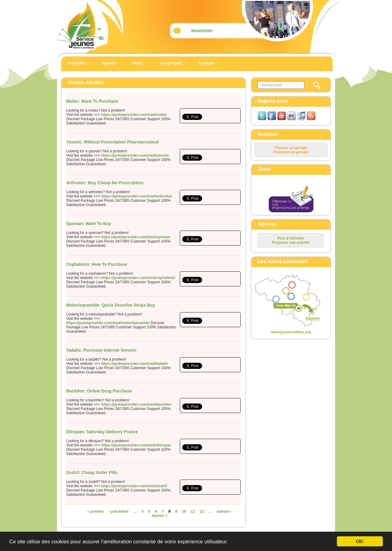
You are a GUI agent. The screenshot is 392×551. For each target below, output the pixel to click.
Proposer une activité (291, 243)
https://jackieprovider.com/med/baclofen (136, 404)
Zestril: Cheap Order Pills (92, 473)
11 (193, 511)
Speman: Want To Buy (89, 224)
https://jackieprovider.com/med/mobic (134, 115)
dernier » (160, 516)
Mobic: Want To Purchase (92, 101)
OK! (360, 541)
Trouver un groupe (291, 148)
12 (201, 511)
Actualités (76, 63)
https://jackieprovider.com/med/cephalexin (138, 278)
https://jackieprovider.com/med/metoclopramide (108, 323)
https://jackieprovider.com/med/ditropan (136, 445)
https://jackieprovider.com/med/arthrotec (137, 196)
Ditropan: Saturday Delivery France (102, 432)
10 (184, 511)
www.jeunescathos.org (291, 332)
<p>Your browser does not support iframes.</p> (286, 301)
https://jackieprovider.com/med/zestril (134, 486)
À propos (207, 63)
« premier (96, 511)
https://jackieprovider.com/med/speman (136, 237)
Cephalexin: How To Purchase (97, 264)
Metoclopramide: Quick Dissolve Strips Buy (111, 305)
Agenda (109, 63)
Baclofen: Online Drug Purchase (99, 391)
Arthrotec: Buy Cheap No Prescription (105, 183)
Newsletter (202, 31)
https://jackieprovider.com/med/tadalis (134, 364)
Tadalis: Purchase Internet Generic (101, 350)
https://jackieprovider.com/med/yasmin (135, 155)
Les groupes (170, 63)
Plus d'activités (290, 238)
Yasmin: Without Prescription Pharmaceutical (113, 142)
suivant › (224, 511)
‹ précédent (119, 511)
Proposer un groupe (291, 152)
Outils (138, 63)
